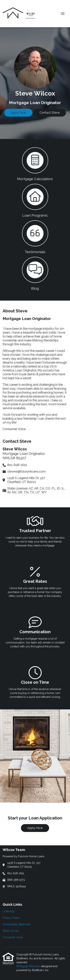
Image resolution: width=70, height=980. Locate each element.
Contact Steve (50, 113)
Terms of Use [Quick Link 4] (11, 931)
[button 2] (35, 200)
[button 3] (35, 237)
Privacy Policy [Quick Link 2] (11, 918)
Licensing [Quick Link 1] (8, 911)
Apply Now (18, 113)
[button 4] (35, 273)
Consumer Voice (14, 429)
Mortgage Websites (29, 966)
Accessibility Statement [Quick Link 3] (17, 924)
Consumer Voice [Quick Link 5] (13, 937)
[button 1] (35, 164)
